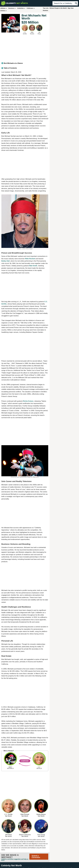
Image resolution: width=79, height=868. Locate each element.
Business (12, 8)
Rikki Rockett (30, 259)
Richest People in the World (58, 8)
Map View (71, 8)
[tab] (25, 63)
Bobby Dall (5, 261)
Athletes (4, 8)
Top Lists (46, 8)
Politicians (31, 8)
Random (45, 10)
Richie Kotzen (28, 401)
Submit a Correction (36, 857)
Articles (4, 11)
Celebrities (21, 8)
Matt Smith (33, 266)
